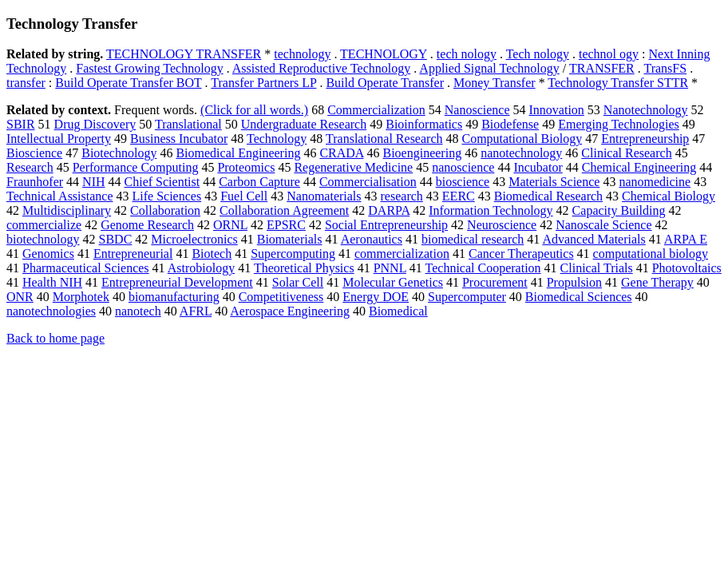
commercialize (44, 225)
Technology (277, 139)
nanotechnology (521, 153)
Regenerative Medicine (353, 167)
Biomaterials (290, 239)
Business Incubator (179, 139)
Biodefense (510, 124)
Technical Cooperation (483, 268)
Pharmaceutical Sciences (86, 268)
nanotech (138, 311)
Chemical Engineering (639, 167)
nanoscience (463, 167)
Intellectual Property (59, 139)
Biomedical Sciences (579, 297)
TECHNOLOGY (384, 54)
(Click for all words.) (254, 110)
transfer (26, 83)
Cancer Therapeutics (521, 254)
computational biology (651, 254)
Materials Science (554, 182)
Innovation (557, 110)
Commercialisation (368, 182)
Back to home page (55, 338)
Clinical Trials (597, 268)
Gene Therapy (657, 282)
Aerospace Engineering (290, 311)
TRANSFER (602, 68)
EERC (459, 196)
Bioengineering (423, 153)
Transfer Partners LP (263, 83)
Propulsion (574, 282)
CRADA (341, 153)
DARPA (389, 210)
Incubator (538, 167)
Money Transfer (495, 83)
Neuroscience (502, 225)
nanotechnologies (51, 311)
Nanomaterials (324, 196)
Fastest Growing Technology (149, 68)
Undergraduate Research (304, 124)
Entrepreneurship (645, 139)
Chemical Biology (669, 196)
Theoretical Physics (304, 268)
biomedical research (473, 239)
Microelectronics (194, 239)
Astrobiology (201, 268)
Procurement (495, 282)
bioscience (463, 182)
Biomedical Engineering (238, 153)
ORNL (230, 225)
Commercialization (376, 110)
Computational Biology (522, 139)
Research (30, 167)
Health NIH (52, 282)
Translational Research (384, 139)
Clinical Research (626, 153)
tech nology (467, 54)
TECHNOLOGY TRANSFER (184, 54)
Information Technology (491, 210)
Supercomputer (467, 297)
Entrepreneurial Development (177, 282)
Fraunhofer (35, 182)
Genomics (48, 254)
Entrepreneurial (133, 254)
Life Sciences (167, 196)
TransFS (665, 68)
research (402, 196)
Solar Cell (298, 282)
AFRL (196, 311)
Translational (188, 124)
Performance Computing (136, 167)
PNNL (390, 268)
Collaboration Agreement (284, 210)
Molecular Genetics (393, 282)
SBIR (21, 124)
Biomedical (398, 311)
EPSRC (286, 225)
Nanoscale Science (603, 225)
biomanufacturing (174, 297)
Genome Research (147, 225)
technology (302, 54)
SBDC (116, 239)
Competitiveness (281, 297)
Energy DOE (376, 297)
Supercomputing (293, 254)
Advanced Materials (593, 239)
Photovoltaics (687, 268)
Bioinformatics (424, 124)
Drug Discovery (95, 124)
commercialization (402, 254)
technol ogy (609, 54)
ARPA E (686, 239)
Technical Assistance (60, 196)
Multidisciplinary (67, 210)
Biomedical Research (548, 196)
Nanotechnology (646, 110)
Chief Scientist (162, 182)
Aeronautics (372, 239)
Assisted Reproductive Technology (321, 68)
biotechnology (43, 239)
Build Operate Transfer (385, 83)
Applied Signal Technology (489, 68)
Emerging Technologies (619, 124)
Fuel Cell (244, 196)
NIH (93, 182)
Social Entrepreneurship (386, 225)
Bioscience (34, 153)
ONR (20, 297)
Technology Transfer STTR (618, 83)
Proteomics (246, 167)
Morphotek (81, 297)
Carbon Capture (259, 182)
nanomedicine (655, 182)
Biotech (212, 254)
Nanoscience (477, 110)
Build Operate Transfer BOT (128, 83)
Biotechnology (119, 153)
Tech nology (538, 54)
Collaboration (165, 210)
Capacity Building (619, 210)
